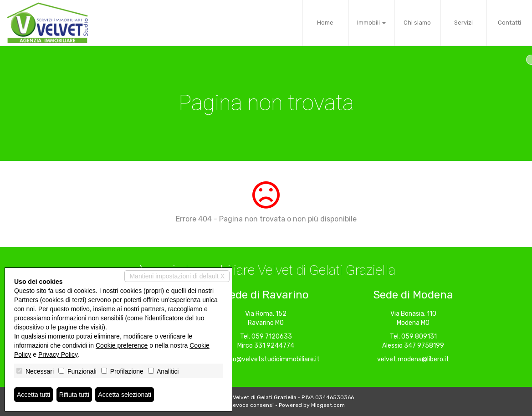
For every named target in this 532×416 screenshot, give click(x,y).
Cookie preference (122, 345)
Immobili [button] (371, 23)
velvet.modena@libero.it (413, 359)
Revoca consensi (251, 405)
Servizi (463, 23)
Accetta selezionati (125, 395)
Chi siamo (417, 23)
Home (325, 23)
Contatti (509, 23)
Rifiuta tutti (74, 395)
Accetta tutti (33, 395)
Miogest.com (328, 405)
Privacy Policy (58, 354)
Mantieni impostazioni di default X (177, 276)
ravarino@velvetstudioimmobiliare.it (266, 359)
